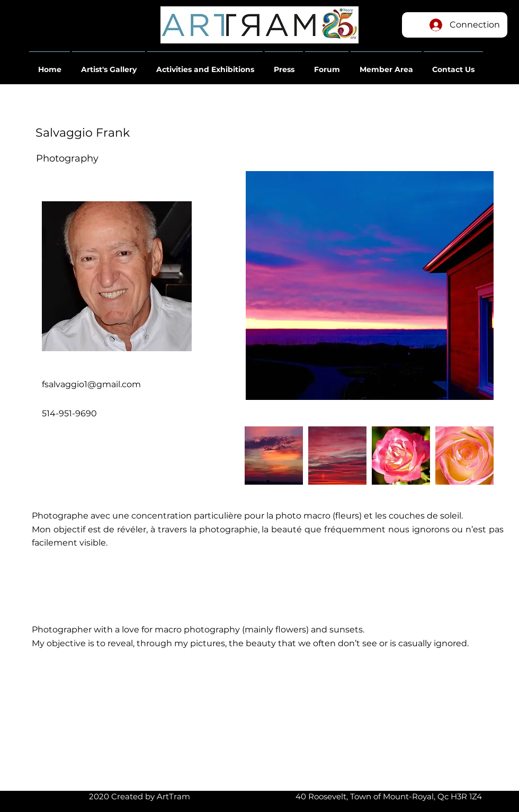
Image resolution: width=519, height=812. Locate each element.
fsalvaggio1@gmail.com (91, 384)
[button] (50, 65)
